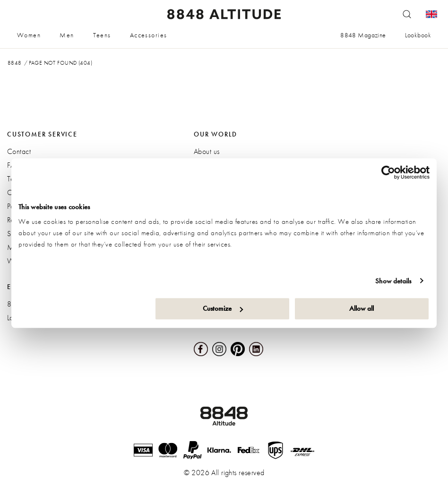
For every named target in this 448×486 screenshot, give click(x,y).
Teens (102, 35)
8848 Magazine (363, 35)
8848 (15, 63)
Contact (19, 151)
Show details (393, 281)
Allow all (362, 308)
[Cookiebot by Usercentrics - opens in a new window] (388, 172)
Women (29, 35)
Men (67, 35)
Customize (223, 308)
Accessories (149, 35)
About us (207, 151)
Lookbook (418, 35)
